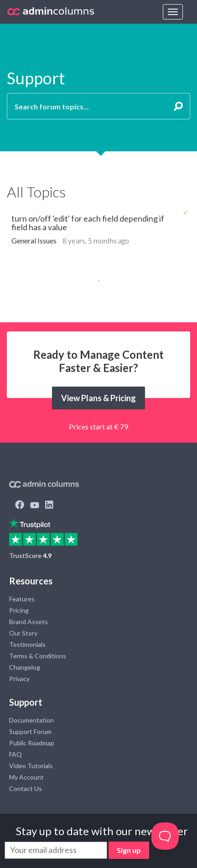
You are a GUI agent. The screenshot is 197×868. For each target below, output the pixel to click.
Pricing (19, 610)
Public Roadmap (32, 743)
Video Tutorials (31, 766)
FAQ (16, 754)
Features (22, 599)
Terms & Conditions (38, 656)
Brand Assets (29, 622)
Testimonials (27, 644)
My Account (26, 777)
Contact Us (26, 788)
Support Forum (30, 731)
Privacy (19, 679)
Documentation (31, 720)
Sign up (129, 850)
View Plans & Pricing (98, 398)
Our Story (23, 633)
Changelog (25, 667)
